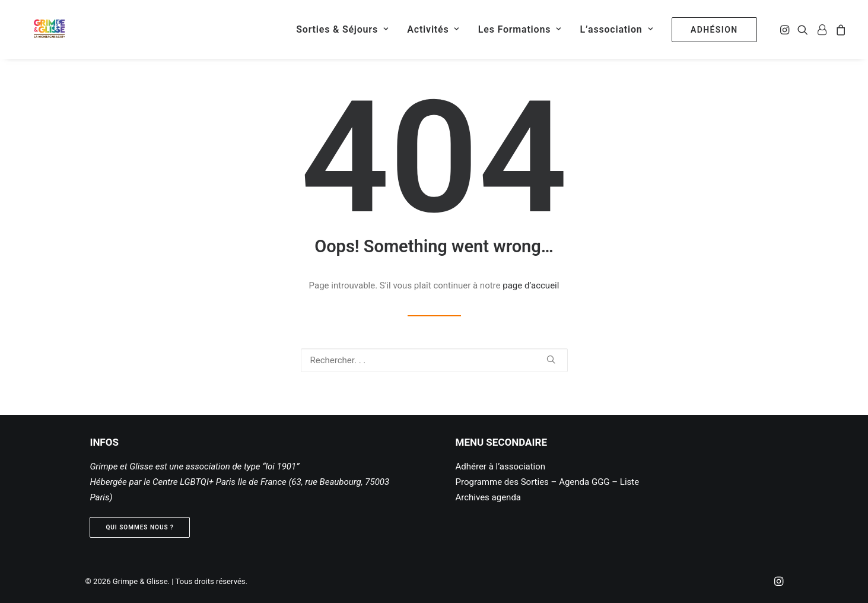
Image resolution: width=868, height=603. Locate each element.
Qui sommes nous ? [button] (140, 527)
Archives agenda (489, 497)
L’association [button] (617, 29)
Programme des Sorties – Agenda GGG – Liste (548, 482)
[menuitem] (342, 29)
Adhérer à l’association (501, 466)
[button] (786, 29)
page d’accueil (531, 285)
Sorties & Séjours (342, 29)
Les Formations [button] (520, 29)
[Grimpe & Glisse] (40, 29)
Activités (433, 29)
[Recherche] (434, 360)
